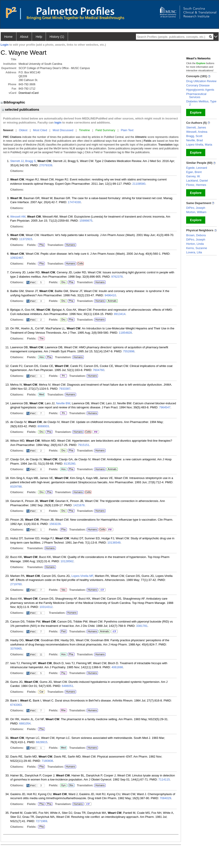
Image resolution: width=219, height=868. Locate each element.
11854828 (125, 333)
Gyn (63, 785)
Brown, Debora (196, 235)
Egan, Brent (194, 172)
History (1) (57, 37)
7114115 (164, 779)
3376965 (16, 649)
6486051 (68, 686)
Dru (63, 282)
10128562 (67, 561)
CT (102, 590)
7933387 (65, 389)
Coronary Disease (198, 85)
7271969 (42, 821)
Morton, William (196, 212)
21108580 (139, 184)
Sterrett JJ (17, 161)
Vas (63, 590)
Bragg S (30, 161)
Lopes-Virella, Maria (199, 145)
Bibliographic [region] (13, 102)
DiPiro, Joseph (196, 208)
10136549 (114, 543)
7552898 (129, 351)
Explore (196, 112)
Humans (70, 245)
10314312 (46, 607)
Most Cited (40, 130)
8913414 (120, 314)
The (41, 339)
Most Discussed (63, 130)
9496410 (110, 295)
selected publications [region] (21, 109)
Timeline (85, 130)
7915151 (84, 445)
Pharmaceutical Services (196, 96)
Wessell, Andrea (197, 132)
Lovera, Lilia (194, 252)
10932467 (17, 258)
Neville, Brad (194, 140)
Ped (63, 632)
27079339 (46, 165)
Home (8, 37)
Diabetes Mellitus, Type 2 (201, 103)
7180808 (47, 761)
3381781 (142, 626)
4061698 (117, 667)
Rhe (63, 711)
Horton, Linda (195, 244)
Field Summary (105, 130)
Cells (80, 263)
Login (5, 45)
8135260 (70, 464)
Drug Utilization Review (201, 81)
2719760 (16, 584)
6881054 (25, 723)
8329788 (16, 487)
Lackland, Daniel (197, 181)
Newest (8, 130)
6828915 (42, 742)
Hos (41, 357)
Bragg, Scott (194, 136)
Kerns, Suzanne (197, 248)
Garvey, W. (193, 176)
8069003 (43, 426)
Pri (63, 376)
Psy (63, 673)
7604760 (99, 370)
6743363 (16, 705)
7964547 (165, 407)
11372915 (26, 239)
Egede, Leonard (197, 168)
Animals (112, 301)
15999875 (86, 221)
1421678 (79, 505)
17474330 (74, 202)
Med (41, 395)
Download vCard (29, 93)
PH (96, 432)
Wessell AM (18, 217)
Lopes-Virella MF (82, 576)
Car (41, 692)
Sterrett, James (196, 127)
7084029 (166, 798)
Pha (41, 245)
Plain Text (127, 130)
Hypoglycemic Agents (200, 90)
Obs (71, 785)
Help (39, 37)
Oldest (23, 130)
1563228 (55, 524)
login (58, 123)
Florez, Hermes (196, 185)
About (24, 37)
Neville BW (63, 403)
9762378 (117, 277)
